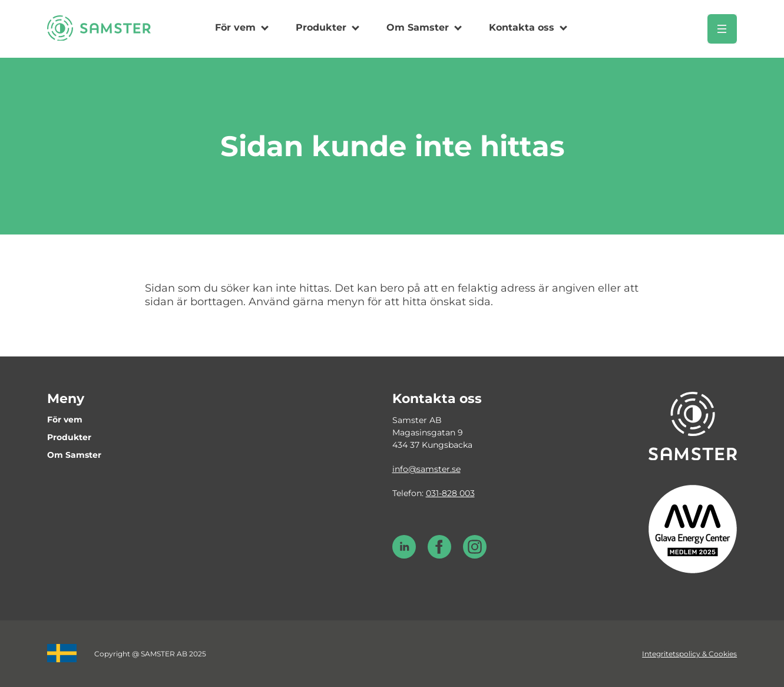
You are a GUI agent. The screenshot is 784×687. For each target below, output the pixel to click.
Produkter (321, 27)
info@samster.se (426, 469)
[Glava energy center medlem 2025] (693, 529)
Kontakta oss (522, 27)
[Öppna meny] (722, 29)
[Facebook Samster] (439, 556)
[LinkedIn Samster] (404, 556)
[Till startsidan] (99, 37)
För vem (235, 27)
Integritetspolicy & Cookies (689, 654)
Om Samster (418, 27)
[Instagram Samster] (475, 556)
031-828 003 (450, 493)
